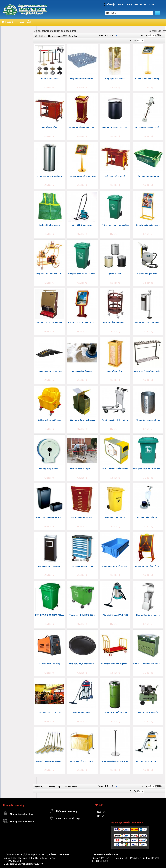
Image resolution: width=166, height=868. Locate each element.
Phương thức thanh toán (22, 821)
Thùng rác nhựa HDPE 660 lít (82, 615)
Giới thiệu (110, 4)
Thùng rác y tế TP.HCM (115, 517)
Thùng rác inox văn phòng (148, 420)
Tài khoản (149, 4)
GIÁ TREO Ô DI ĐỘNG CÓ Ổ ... (148, 371)
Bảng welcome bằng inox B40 (82, 176)
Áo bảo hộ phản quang (49, 225)
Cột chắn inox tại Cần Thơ (49, 712)
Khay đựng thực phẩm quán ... (82, 664)
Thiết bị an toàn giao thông (49, 371)
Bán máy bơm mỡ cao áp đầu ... (148, 127)
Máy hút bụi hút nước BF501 (115, 615)
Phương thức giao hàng (21, 814)
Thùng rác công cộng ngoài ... (115, 225)
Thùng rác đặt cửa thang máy (82, 127)
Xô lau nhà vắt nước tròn (49, 420)
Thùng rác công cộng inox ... (148, 322)
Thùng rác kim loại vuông (49, 566)
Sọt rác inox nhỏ (115, 274)
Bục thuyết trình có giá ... (82, 517)
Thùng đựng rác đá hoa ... (115, 79)
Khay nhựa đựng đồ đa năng (115, 566)
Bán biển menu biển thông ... (148, 79)
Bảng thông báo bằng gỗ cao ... (148, 566)
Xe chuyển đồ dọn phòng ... (82, 761)
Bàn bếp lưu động (49, 127)
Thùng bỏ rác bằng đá (115, 371)
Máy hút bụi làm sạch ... (82, 225)
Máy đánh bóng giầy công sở (49, 322)
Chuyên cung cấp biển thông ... (82, 322)
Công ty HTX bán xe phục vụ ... (49, 274)
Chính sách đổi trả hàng (68, 819)
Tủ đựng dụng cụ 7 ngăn (82, 566)
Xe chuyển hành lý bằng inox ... (115, 664)
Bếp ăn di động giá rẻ (115, 176)
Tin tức (121, 4)
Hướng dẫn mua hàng (67, 811)
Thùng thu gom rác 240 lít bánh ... (82, 274)
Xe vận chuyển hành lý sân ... (115, 420)
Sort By (133, 40)
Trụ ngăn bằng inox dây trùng (115, 761)
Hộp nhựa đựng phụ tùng (148, 176)
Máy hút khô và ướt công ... (148, 761)
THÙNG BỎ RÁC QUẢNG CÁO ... (115, 469)
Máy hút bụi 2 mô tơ (82, 712)
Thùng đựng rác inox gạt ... (148, 615)
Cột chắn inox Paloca (49, 79)
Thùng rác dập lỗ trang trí (115, 712)
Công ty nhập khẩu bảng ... (148, 225)
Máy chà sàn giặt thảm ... (148, 274)
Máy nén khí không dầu (148, 712)
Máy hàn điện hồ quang (49, 664)
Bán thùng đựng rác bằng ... (82, 420)
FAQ (129, 4)
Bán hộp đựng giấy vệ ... (49, 469)
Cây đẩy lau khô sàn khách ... (49, 761)
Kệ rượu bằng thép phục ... (115, 322)
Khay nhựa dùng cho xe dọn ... (49, 517)
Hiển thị (144, 35)
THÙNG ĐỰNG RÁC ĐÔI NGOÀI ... (148, 664)
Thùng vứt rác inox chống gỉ (49, 176)
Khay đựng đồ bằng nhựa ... (82, 79)
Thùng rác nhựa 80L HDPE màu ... (148, 469)
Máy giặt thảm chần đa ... (148, 517)
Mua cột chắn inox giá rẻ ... (82, 469)
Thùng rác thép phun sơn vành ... (115, 127)
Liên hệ (138, 4)
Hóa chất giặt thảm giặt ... (82, 371)
